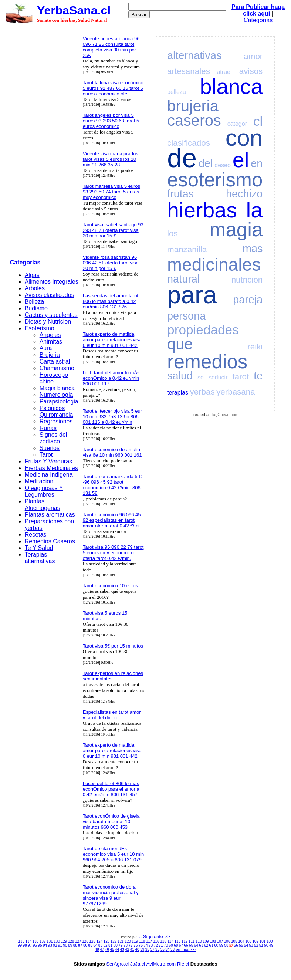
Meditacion (39, 481)
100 (270, 941)
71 (161, 945)
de (182, 158)
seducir (218, 377)
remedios (207, 361)
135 (21, 941)
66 (186, 945)
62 (206, 945)
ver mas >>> (186, 949)
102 (256, 941)
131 (50, 941)
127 (78, 941)
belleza (177, 92)
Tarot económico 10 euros (111, 586)
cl (258, 121)
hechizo (244, 194)
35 (163, 949)
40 (137, 949)
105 (234, 941)
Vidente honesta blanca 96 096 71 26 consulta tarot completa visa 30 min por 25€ (111, 47)
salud (180, 376)
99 (20, 945)
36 (157, 949)
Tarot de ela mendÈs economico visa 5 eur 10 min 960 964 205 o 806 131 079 (113, 854)
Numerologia (56, 395)
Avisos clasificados (50, 295)
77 (131, 945)
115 (163, 941)
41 (132, 949)
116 (156, 941)
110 (199, 941)
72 (156, 945)
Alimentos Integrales (52, 282)
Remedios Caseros (50, 541)
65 (191, 945)
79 (120, 945)
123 (107, 941)
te (258, 376)
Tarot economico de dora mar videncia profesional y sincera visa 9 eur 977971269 (111, 895)
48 (97, 949)
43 (122, 949)
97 (30, 945)
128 (71, 941)
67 (181, 945)
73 (151, 945)
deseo (223, 165)
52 (256, 945)
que (180, 344)
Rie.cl (183, 964)
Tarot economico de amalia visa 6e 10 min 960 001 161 (112, 452)
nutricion (247, 280)
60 (216, 945)
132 (43, 941)
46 (107, 949)
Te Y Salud (39, 548)
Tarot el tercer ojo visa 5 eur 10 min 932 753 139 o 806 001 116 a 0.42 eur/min (112, 417)
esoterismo (215, 180)
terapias (178, 393)
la (254, 210)
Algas (32, 275)
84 (95, 945)
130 (57, 941)
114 (170, 941)
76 (136, 945)
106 (227, 941)
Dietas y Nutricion (48, 322)
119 (135, 941)
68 (176, 945)
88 (75, 945)
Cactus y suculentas (51, 315)
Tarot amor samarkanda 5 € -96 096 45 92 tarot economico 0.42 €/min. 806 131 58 (112, 485)
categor (237, 124)
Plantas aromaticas (50, 515)
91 (60, 945)
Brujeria (50, 355)
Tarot (46, 455)
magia (236, 229)
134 (29, 941)
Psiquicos (52, 408)
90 (65, 945)
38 (147, 949)
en (257, 163)
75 (141, 945)
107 (220, 941)
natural (183, 279)
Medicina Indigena (49, 475)
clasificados (189, 143)
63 (201, 945)
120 (128, 941)
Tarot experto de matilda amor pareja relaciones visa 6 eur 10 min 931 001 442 (112, 340)
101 (263, 941)
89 (70, 945)
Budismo (36, 308)
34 (167, 949)
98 (25, 945)
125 (92, 941)
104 (241, 941)
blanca (231, 87)
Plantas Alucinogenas (43, 505)
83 (100, 945)
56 (236, 945)
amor (253, 56)
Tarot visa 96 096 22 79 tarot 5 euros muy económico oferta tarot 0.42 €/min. (113, 553)
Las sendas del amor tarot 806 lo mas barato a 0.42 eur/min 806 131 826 (111, 301)
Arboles (35, 288)
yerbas (202, 392)
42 (127, 949)
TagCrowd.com (225, 415)
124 (99, 941)
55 (241, 945)
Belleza (34, 302)
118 (142, 941)
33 (172, 949)
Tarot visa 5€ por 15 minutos (113, 646)
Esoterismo (40, 328)
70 (166, 945)
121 (121, 941)
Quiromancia (56, 415)
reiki (255, 347)
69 (171, 945)
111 (192, 941)
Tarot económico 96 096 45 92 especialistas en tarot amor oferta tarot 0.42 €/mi (112, 520)
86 (85, 945)
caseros (194, 120)
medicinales (214, 265)
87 (80, 945)
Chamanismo (57, 368)
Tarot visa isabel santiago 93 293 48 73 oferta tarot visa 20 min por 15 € (113, 230)
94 (45, 945)
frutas (180, 194)
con (244, 138)
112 (185, 941)
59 (221, 945)
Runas (48, 428)
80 (116, 945)
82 (105, 945)
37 (152, 949)
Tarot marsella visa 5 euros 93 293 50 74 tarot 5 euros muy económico (111, 192)
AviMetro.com (161, 964)
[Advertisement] (44, 145)
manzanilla (187, 249)
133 (36, 941)
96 (35, 945)
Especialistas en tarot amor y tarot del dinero (112, 715)
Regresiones (56, 421)
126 (85, 941)
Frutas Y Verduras (48, 461)
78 (126, 945)
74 (145, 945)
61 (211, 945)
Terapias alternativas (40, 558)
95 (40, 945)
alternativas (194, 55)
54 (246, 945)
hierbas (202, 210)
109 (206, 941)
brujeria (193, 106)
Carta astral (55, 361)
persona (186, 316)
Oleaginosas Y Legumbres (44, 491)
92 (55, 945)
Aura (46, 348)
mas (253, 249)
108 (213, 941)
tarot (241, 377)
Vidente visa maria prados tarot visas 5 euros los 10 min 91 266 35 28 (111, 159)
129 (64, 941)
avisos (251, 71)
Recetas (36, 535)
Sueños (50, 448)
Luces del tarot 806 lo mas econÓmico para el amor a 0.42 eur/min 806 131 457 (111, 789)
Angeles (50, 335)
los (172, 234)
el (241, 160)
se (201, 377)
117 (149, 941)
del (206, 163)
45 (112, 949)
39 (142, 949)
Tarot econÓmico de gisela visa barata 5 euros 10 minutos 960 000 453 (111, 822)
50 (266, 945)
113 (177, 941)
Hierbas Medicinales (51, 468)
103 (248, 941)
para (192, 295)
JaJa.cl (138, 964)
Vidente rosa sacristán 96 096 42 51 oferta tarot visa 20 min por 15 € (111, 263)
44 (117, 949)
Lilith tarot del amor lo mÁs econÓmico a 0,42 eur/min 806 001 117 (111, 378)
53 (251, 945)
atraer (224, 72)
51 (261, 945)
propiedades (203, 330)
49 (271, 945)
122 (114, 941)
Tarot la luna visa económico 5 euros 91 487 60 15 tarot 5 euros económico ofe (113, 88)
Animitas (51, 342)
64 (196, 945)
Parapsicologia (59, 401)
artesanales (189, 71)
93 (50, 945)
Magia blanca (57, 388)
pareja (248, 300)
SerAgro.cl (117, 964)
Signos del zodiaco (53, 438)
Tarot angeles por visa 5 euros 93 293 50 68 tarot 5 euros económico (111, 121)
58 (226, 945)
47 (102, 949)
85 (90, 945)
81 (110, 945)
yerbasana (236, 392)
